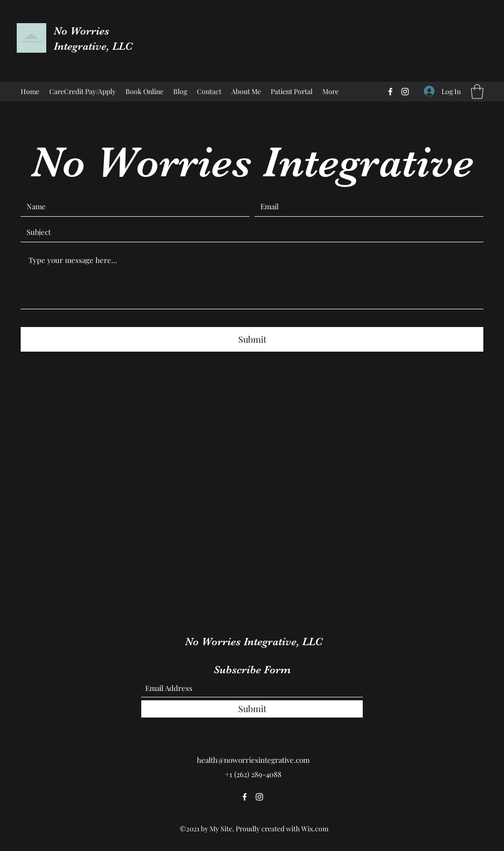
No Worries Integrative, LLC (254, 641)
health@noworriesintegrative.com (253, 760)
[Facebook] (390, 92)
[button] (477, 92)
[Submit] (252, 339)
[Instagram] (405, 92)
